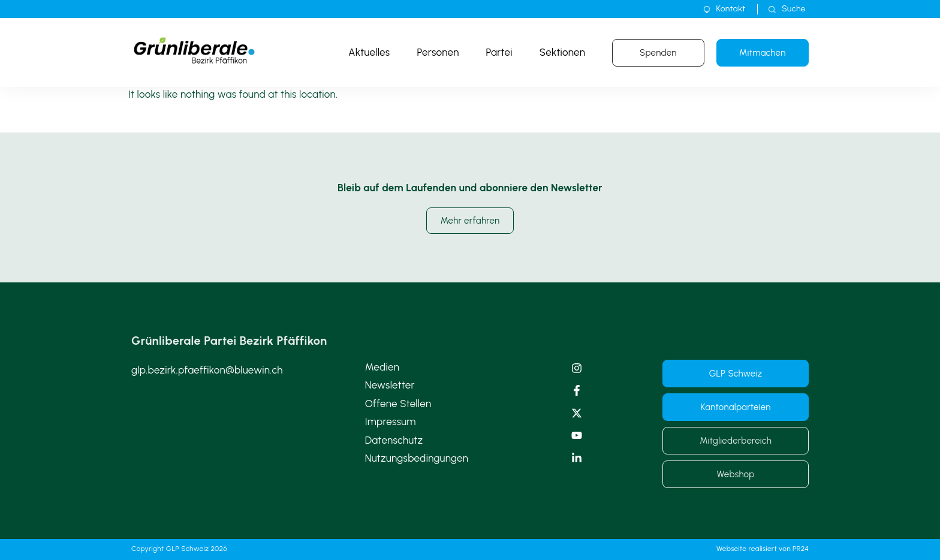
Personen (438, 52)
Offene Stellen (398, 404)
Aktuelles (369, 52)
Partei (499, 52)
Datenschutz (394, 440)
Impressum (391, 421)
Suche (793, 9)
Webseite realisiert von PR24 (763, 549)
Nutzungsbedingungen (417, 458)
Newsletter (390, 385)
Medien (382, 367)
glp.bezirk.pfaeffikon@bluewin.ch (207, 370)
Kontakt (731, 9)
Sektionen (562, 52)
